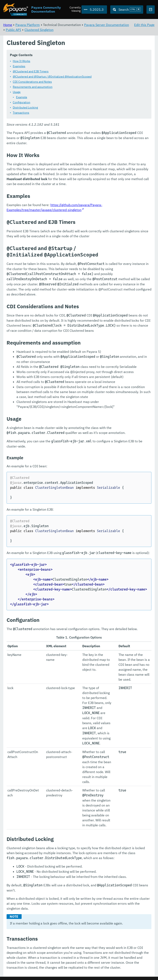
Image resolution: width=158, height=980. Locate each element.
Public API (13, 30)
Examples (19, 66)
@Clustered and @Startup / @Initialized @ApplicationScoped (52, 77)
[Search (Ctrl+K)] (127, 9)
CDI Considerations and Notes (32, 82)
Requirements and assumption (33, 87)
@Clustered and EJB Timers (31, 72)
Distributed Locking (25, 108)
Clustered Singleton (39, 30)
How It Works (21, 61)
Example (22, 97)
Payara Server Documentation (107, 25)
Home (8, 25)
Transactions (21, 113)
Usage (17, 92)
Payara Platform (28, 25)
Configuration (21, 103)
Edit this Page (144, 25)
